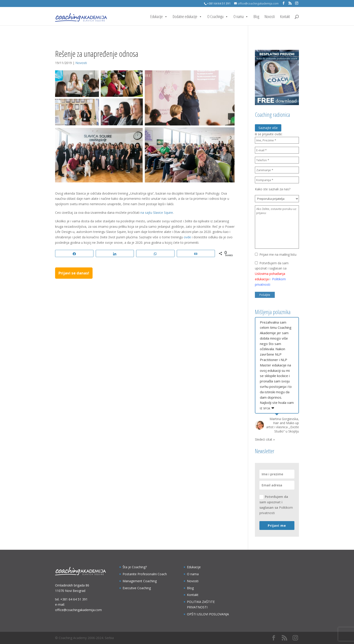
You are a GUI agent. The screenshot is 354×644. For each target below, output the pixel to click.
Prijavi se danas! (74, 273)
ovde (187, 237)
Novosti (270, 17)
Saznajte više (268, 128)
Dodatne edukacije (185, 17)
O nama (239, 17)
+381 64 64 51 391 (74, 599)
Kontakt (285, 17)
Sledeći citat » (265, 439)
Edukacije (157, 17)
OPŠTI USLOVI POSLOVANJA (208, 614)
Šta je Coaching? (135, 567)
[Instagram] (297, 3)
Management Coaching (140, 581)
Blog (256, 17)
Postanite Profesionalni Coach (145, 574)
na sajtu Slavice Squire (157, 213)
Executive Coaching (137, 588)
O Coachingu (215, 17)
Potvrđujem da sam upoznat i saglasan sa (276, 505)
